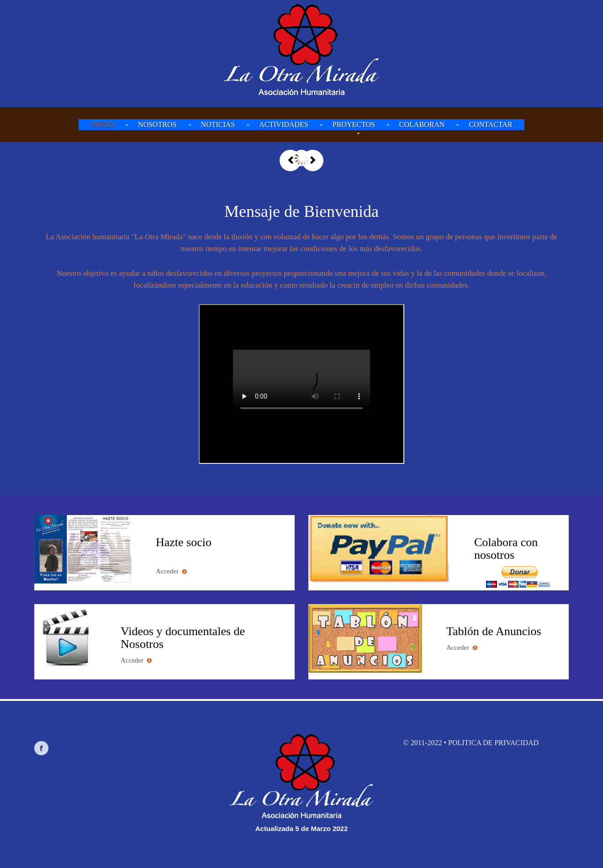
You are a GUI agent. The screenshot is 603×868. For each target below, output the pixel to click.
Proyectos (354, 125)
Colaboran (422, 124)
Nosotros (157, 124)
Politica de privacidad (493, 743)
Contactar (490, 124)
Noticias (218, 124)
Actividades (284, 124)
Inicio (102, 124)
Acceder (171, 571)
